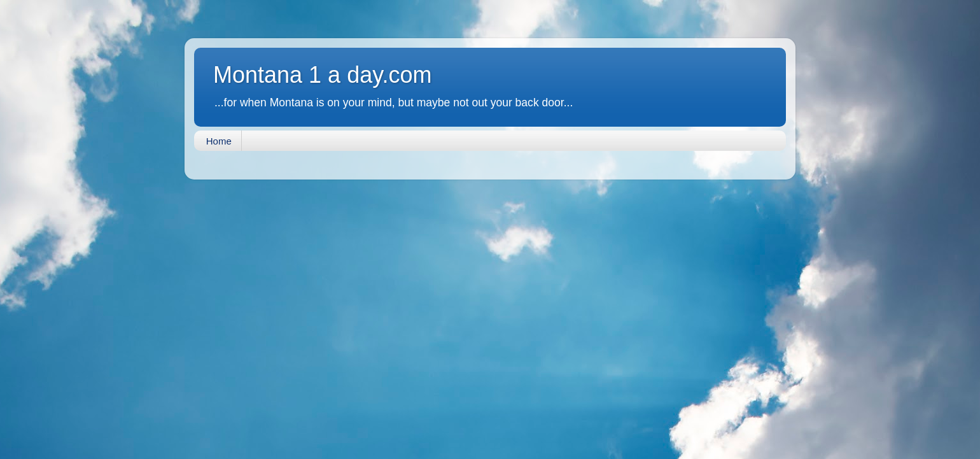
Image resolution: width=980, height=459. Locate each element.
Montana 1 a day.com (323, 75)
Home (219, 141)
